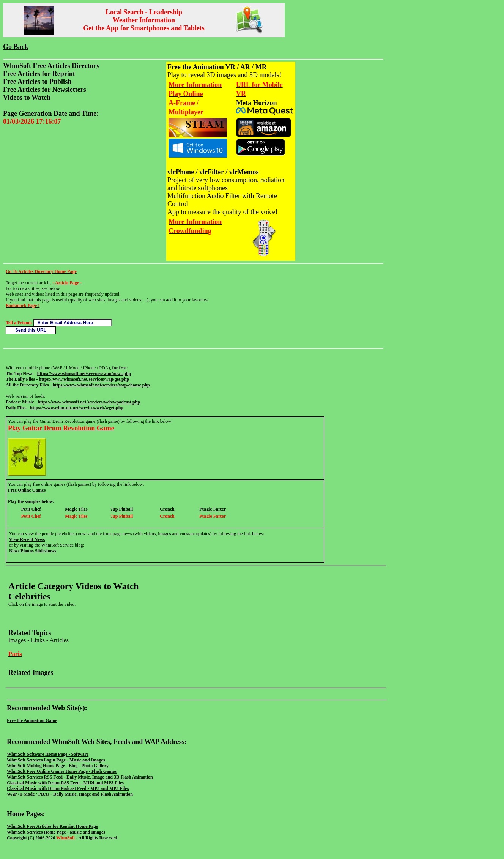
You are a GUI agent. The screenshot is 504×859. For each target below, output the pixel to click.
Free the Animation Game (32, 720)
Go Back (16, 47)
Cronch (167, 509)
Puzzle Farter (213, 509)
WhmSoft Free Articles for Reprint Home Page (52, 826)
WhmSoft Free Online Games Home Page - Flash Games (62, 771)
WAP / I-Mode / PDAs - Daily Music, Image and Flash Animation (70, 794)
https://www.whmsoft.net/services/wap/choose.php (101, 385)
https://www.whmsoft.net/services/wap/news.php (84, 374)
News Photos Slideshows (33, 551)
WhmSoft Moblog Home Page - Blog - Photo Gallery (58, 766)
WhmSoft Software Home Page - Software (48, 754)
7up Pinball (122, 509)
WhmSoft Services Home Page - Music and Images (56, 832)
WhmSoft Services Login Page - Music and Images (56, 760)
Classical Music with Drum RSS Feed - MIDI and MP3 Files (65, 783)
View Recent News (27, 539)
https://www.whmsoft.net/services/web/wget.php (77, 408)
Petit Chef (31, 509)
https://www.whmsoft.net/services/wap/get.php (84, 379)
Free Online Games (27, 490)
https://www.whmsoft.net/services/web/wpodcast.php (89, 402)
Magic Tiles (76, 509)
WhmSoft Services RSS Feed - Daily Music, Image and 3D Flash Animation (80, 777)
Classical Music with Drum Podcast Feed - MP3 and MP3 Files (68, 788)
